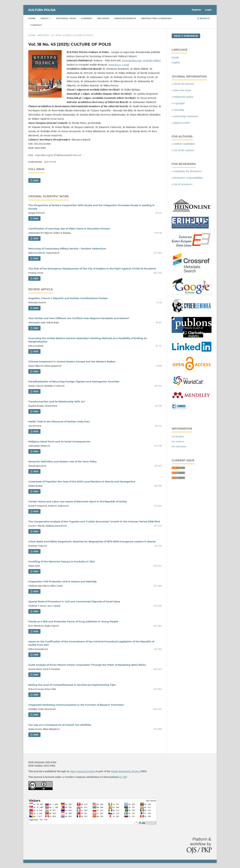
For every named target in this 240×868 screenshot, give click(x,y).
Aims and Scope (182, 90)
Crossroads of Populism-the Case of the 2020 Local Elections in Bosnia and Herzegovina (82, 482)
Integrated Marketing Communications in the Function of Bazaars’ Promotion (76, 705)
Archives (103, 18)
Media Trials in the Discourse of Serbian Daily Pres (59, 422)
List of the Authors (184, 150)
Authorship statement (186, 116)
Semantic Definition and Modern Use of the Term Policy (62, 462)
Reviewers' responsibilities (188, 178)
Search (203, 18)
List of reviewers (183, 184)
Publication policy (183, 97)
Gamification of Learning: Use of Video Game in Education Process (69, 229)
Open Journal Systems (83, 771)
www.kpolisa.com (132, 60)
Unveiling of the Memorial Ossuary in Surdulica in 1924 (62, 562)
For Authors (178, 441)
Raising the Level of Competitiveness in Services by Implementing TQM (72, 685)
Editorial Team (66, 18)
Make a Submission (186, 36)
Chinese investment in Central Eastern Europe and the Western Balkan (72, 362)
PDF (36, 180)
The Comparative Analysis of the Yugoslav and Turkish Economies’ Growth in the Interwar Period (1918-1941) (94, 522)
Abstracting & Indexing (156, 18)
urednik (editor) (152, 60)
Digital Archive (182, 123)
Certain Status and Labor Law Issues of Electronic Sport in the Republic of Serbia (78, 502)
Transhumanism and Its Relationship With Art (57, 402)
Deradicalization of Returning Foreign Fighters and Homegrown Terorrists (74, 382)
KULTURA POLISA (42, 10)
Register (196, 10)
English (176, 62)
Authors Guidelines (184, 144)
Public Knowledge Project (126, 771)
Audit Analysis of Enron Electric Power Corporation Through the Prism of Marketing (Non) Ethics (87, 665)
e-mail (126, 65)
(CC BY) (123, 777)
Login (208, 10)
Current (86, 18)
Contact (36, 25)
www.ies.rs (115, 65)
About (45, 18)
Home (32, 18)
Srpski (175, 57)
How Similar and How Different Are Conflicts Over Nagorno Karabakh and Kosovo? (79, 318)
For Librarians (179, 446)
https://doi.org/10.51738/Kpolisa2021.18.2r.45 (58, 155)
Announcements (125, 18)
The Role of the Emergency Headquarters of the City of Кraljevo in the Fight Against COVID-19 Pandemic (92, 269)
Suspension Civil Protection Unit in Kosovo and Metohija (62, 582)
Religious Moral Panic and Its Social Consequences (59, 442)
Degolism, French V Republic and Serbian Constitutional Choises (68, 298)
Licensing (179, 110)
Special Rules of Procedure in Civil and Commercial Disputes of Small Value (74, 602)
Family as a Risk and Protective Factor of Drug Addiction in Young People (73, 622)
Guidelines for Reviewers (188, 171)
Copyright (179, 103)
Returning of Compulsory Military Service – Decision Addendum (67, 249)
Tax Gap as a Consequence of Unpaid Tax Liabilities (60, 725)
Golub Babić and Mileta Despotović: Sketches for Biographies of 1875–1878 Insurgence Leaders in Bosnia (92, 542)
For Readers (178, 436)
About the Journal (184, 84)
